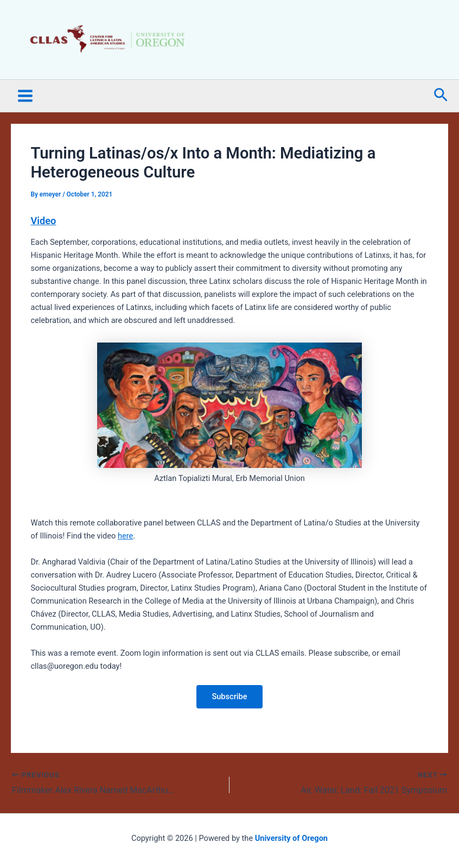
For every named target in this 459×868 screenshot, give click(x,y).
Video (43, 221)
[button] (441, 96)
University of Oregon (291, 838)
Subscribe (229, 696)
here (125, 536)
